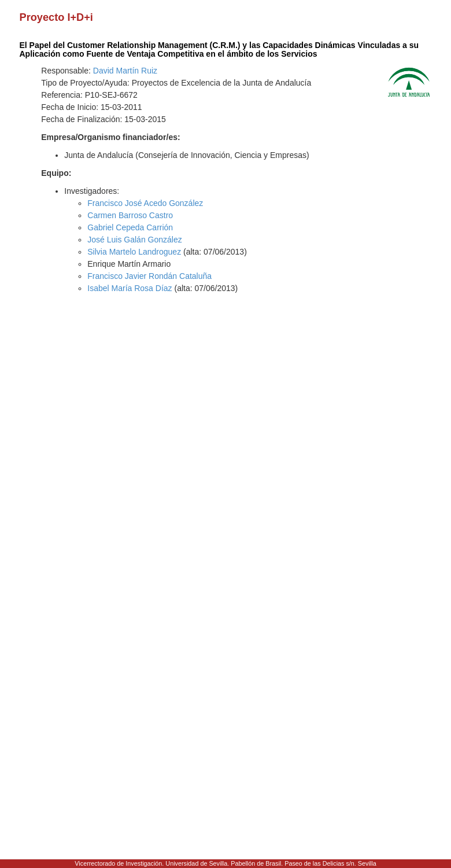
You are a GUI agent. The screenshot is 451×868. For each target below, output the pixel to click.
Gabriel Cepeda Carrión (130, 227)
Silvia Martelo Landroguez (134, 252)
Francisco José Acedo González (145, 203)
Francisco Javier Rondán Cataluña (149, 276)
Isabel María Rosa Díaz (130, 288)
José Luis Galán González (134, 240)
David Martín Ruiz (125, 71)
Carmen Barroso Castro (130, 215)
